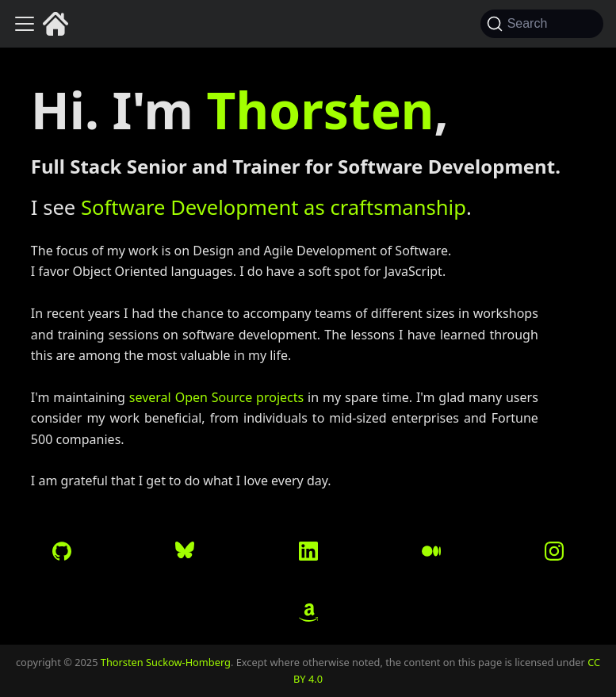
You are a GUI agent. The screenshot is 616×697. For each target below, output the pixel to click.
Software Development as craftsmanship (274, 207)
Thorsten (321, 110)
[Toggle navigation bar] (25, 24)
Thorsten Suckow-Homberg (166, 662)
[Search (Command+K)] (542, 24)
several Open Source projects (216, 397)
